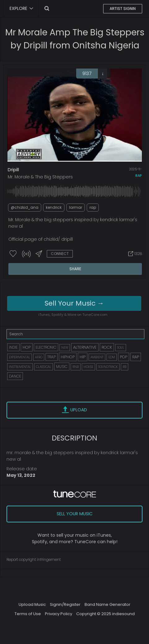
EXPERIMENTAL (20, 357)
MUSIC (62, 367)
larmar (76, 207)
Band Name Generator (107, 604)
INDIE (13, 347)
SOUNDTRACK (108, 367)
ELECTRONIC (46, 347)
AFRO (39, 357)
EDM (112, 357)
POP (124, 357)
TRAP (52, 357)
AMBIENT (97, 357)
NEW (65, 348)
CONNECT (60, 254)
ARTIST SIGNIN (123, 9)
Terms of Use (28, 614)
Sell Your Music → (74, 303)
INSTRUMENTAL (20, 367)
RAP (136, 357)
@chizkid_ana (25, 207)
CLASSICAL (44, 367)
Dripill (13, 170)
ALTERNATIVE (85, 347)
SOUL (121, 348)
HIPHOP (68, 357)
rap (138, 176)
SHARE (75, 269)
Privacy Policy (59, 614)
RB (125, 367)
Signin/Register (65, 604)
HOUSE (88, 367)
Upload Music (32, 604)
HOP (27, 347)
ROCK (107, 347)
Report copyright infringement (34, 559)
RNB (76, 367)
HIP (83, 357)
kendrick (54, 207)
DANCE (15, 376)
